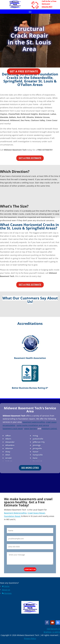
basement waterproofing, (34, 422)
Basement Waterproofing (15, 513)
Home (6, 586)
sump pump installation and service (33, 425)
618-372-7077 (47, 7)
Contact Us (30, 569)
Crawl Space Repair (36, 513)
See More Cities (30, 468)
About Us (6, 590)
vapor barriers (31, 428)
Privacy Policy (30, 638)
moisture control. (49, 428)
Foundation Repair (12, 516)
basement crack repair (13, 428)
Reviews (7, 593)
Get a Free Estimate (24, 71)
